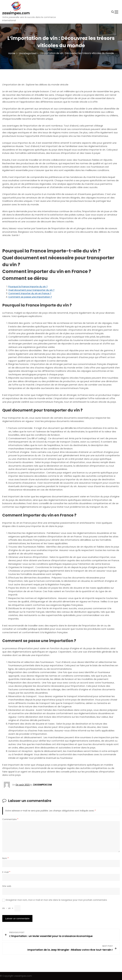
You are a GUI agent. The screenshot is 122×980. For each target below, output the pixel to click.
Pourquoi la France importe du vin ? (28, 286)
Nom (5, 858)
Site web (7, 886)
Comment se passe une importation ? (30, 297)
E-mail (6, 872)
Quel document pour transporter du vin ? (31, 290)
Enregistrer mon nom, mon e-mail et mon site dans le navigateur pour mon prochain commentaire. (57, 900)
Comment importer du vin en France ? (30, 293)
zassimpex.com (16, 13)
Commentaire (10, 819)
